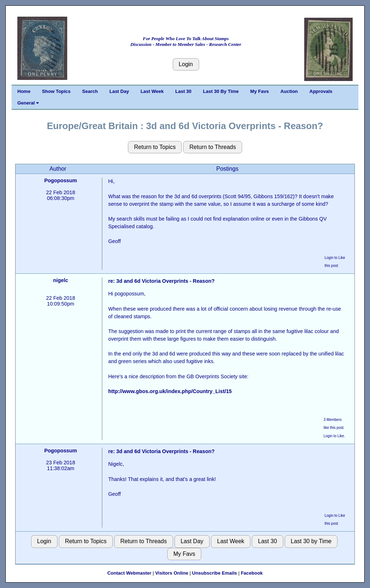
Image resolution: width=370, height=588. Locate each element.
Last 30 (183, 91)
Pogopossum (61, 180)
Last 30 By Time (221, 91)
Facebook (252, 573)
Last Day (119, 91)
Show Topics (56, 91)
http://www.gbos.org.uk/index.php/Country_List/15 (170, 391)
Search (90, 91)
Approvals (321, 91)
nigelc (61, 280)
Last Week (152, 91)
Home (24, 91)
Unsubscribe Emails (215, 573)
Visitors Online (172, 573)
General (28, 103)
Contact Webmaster (129, 573)
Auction (289, 91)
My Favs (260, 91)
